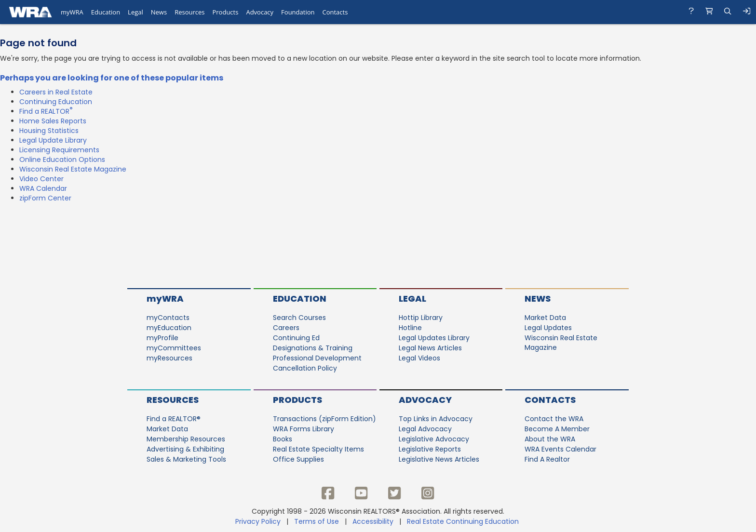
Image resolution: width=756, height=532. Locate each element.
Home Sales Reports (53, 121)
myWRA (165, 299)
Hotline (410, 328)
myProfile (162, 338)
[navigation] (378, 12)
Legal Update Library (53, 140)
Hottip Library (421, 318)
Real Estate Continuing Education (464, 521)
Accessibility (373, 521)
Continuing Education (56, 102)
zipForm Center (45, 198)
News (538, 299)
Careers (286, 328)
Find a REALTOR (46, 111)
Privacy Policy (258, 521)
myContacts (168, 318)
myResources (169, 358)
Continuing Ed (296, 338)
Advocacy (425, 400)
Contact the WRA (554, 419)
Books (283, 439)
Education (300, 299)
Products (297, 400)
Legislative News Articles (439, 459)
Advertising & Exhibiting (185, 449)
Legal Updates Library (434, 338)
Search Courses (299, 318)
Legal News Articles (430, 348)
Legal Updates (548, 328)
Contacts (550, 400)
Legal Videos (419, 358)
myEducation (169, 328)
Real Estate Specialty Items (318, 449)
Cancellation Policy (305, 368)
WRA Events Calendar (560, 449)
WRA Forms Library (304, 429)
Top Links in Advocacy (436, 419)
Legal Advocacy (425, 429)
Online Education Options (62, 160)
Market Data (545, 318)
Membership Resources (186, 439)
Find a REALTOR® (174, 419)
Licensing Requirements (59, 150)
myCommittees (174, 348)
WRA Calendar (43, 188)
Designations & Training (313, 348)
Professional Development (317, 358)
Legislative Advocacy (434, 439)
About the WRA (550, 439)
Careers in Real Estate (56, 92)
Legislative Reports (430, 449)
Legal (412, 299)
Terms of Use (317, 521)
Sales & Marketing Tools (186, 459)
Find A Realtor (547, 459)
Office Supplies (298, 459)
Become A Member (557, 429)
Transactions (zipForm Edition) (324, 419)
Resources (173, 400)
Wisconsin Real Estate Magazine (73, 169)
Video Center (41, 179)
